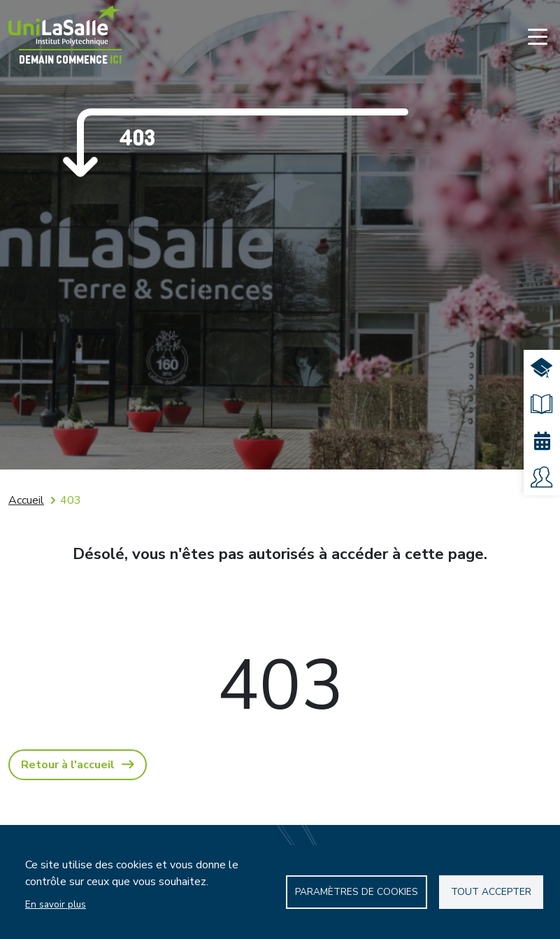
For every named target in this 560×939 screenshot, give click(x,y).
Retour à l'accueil (68, 765)
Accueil (26, 500)
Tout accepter (491, 892)
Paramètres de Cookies (357, 892)
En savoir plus (56, 904)
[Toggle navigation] (538, 36)
